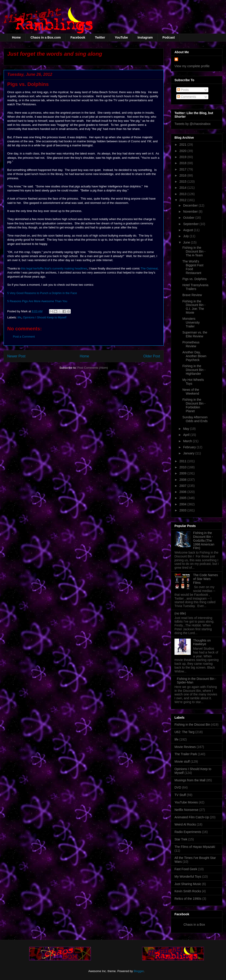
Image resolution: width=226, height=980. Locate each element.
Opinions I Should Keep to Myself (45, 317)
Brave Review (192, 295)
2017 (183, 169)
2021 (183, 145)
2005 (183, 498)
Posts (183, 90)
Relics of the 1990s (188, 899)
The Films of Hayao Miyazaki (195, 847)
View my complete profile (192, 66)
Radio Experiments (188, 832)
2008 (183, 480)
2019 (183, 157)
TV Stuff (180, 795)
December (191, 205)
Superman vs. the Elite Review (195, 334)
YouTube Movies (186, 802)
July (186, 236)
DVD (178, 787)
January (189, 453)
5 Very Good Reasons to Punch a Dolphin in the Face (42, 293)
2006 (183, 492)
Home (16, 37)
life (20, 317)
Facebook (78, 37)
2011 (183, 461)
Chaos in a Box (194, 925)
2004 (183, 504)
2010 (183, 467)
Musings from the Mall (190, 780)
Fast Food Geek (186, 869)
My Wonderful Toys (188, 876)
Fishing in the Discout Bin (192, 725)
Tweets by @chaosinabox (193, 124)
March (188, 441)
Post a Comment (24, 337)
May (186, 429)
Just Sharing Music (188, 884)
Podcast (169, 37)
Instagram (145, 37)
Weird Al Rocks (185, 824)
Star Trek (181, 839)
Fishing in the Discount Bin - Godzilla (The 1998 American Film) (204, 540)
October (189, 218)
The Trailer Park (186, 754)
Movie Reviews (185, 747)
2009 (183, 473)
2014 (183, 188)
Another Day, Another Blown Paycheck (194, 356)
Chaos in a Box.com (46, 37)
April (187, 435)
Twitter (100, 37)
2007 (183, 486)
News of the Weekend (191, 392)
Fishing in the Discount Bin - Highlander (194, 370)
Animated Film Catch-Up (192, 817)
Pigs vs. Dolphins (194, 279)
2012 (183, 200)
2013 (183, 194)
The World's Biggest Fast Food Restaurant (193, 267)
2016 (183, 175)
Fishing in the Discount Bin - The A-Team (194, 251)
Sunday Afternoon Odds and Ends (195, 419)
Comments (187, 97)
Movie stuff (182, 761)
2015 (183, 182)
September (191, 224)
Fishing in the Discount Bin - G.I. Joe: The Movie (194, 307)
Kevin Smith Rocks (188, 891)
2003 (183, 510)
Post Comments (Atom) (93, 368)
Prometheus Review (191, 344)
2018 (183, 163)
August (188, 230)
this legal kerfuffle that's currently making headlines (54, 268)
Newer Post (16, 356)
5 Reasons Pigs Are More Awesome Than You (37, 301)
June (187, 242)
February (190, 447)
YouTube (121, 37)
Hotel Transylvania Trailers (195, 287)
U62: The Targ (184, 732)
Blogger (139, 971)
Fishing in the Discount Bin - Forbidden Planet (194, 405)
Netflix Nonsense (186, 810)
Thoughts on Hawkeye (202, 642)
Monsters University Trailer (191, 322)
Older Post (152, 356)
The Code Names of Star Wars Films (206, 579)
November (191, 212)
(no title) (180, 613)
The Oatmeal (149, 268)
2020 (183, 151)
